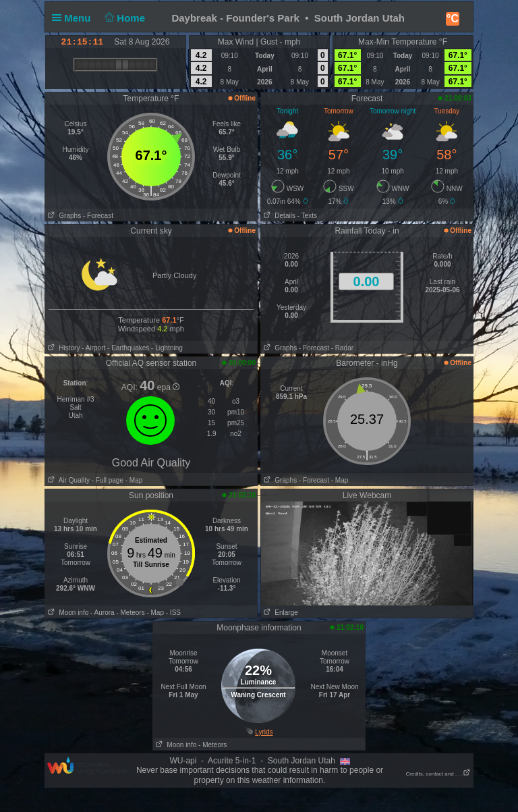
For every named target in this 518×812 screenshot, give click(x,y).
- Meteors (130, 613)
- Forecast (98, 216)
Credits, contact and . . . (438, 774)
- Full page (108, 480)
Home (124, 18)
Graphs (63, 216)
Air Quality (67, 480)
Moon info (67, 613)
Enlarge (280, 613)
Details (278, 216)
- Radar (342, 348)
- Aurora (103, 613)
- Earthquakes (128, 348)
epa (168, 387)
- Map (133, 480)
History (62, 348)
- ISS (173, 613)
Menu (74, 18)
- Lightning (167, 348)
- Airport (93, 348)
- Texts (307, 216)
